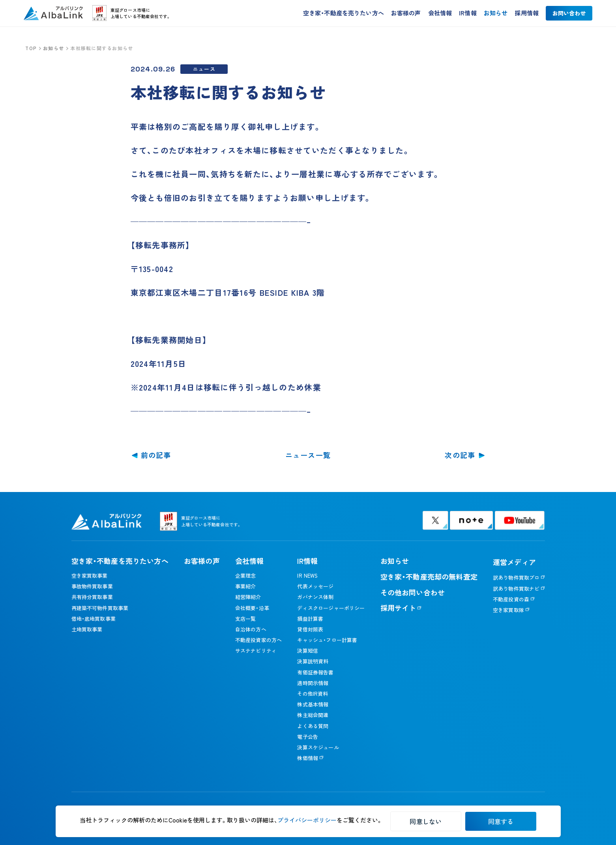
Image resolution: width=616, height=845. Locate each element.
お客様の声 (406, 14)
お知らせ (496, 14)
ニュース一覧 (308, 455)
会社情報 (440, 14)
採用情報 (527, 14)
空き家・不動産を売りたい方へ (344, 14)
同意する (501, 821)
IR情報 (468, 14)
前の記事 (156, 455)
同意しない (426, 821)
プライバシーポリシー (307, 820)
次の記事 (460, 455)
